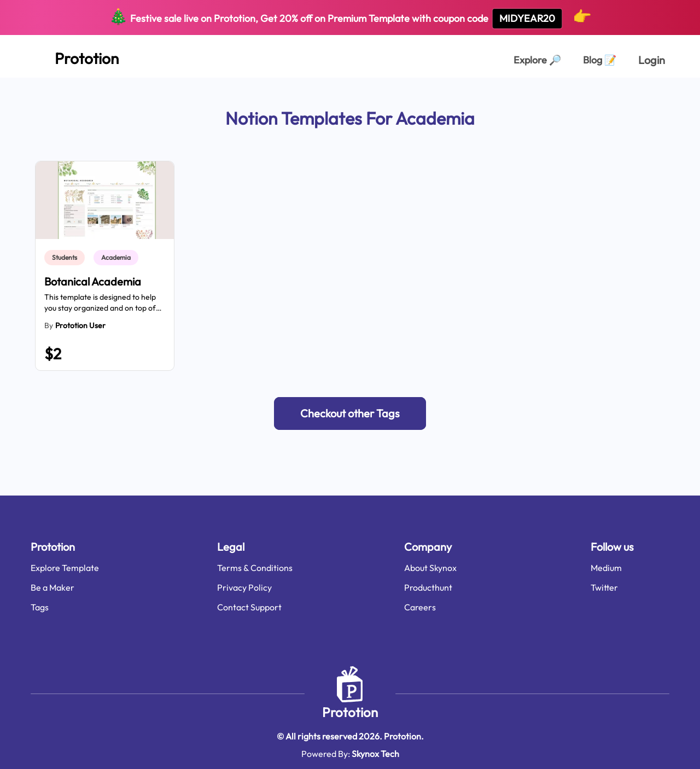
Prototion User (80, 325)
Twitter (604, 587)
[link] (67, 258)
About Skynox (430, 568)
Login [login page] (652, 60)
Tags (40, 607)
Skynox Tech (375, 754)
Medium (606, 568)
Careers (420, 607)
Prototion (350, 712)
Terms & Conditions (255, 568)
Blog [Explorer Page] (600, 60)
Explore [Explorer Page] (537, 60)
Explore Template (65, 568)
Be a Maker (52, 587)
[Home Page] (75, 56)
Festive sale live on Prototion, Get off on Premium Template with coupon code (350, 18)
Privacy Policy (244, 587)
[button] (350, 413)
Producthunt (428, 587)
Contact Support (249, 607)
